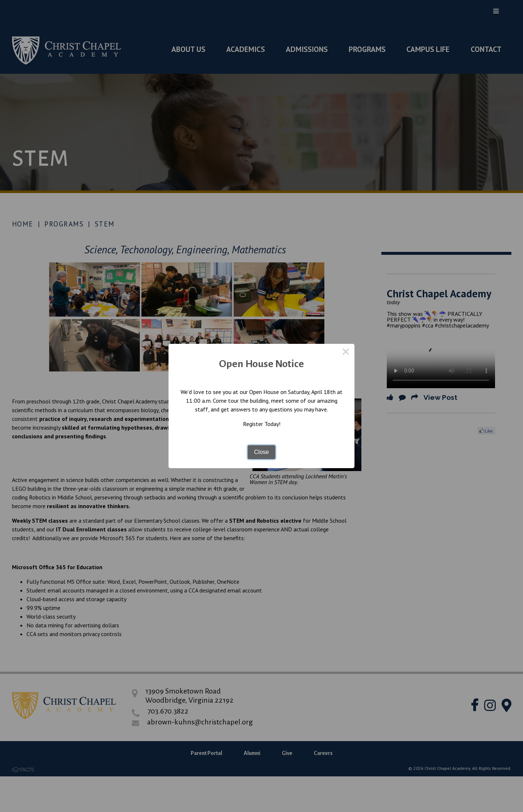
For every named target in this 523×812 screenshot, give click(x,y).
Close (262, 452)
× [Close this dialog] (346, 353)
